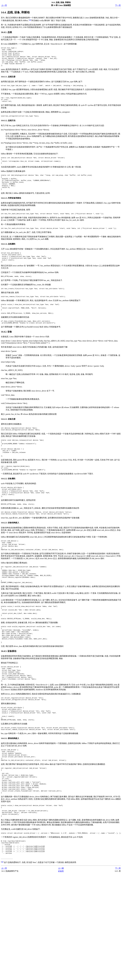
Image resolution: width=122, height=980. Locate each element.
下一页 (118, 5)
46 (30, 20)
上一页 (4, 5)
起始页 (61, 929)
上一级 (61, 926)
